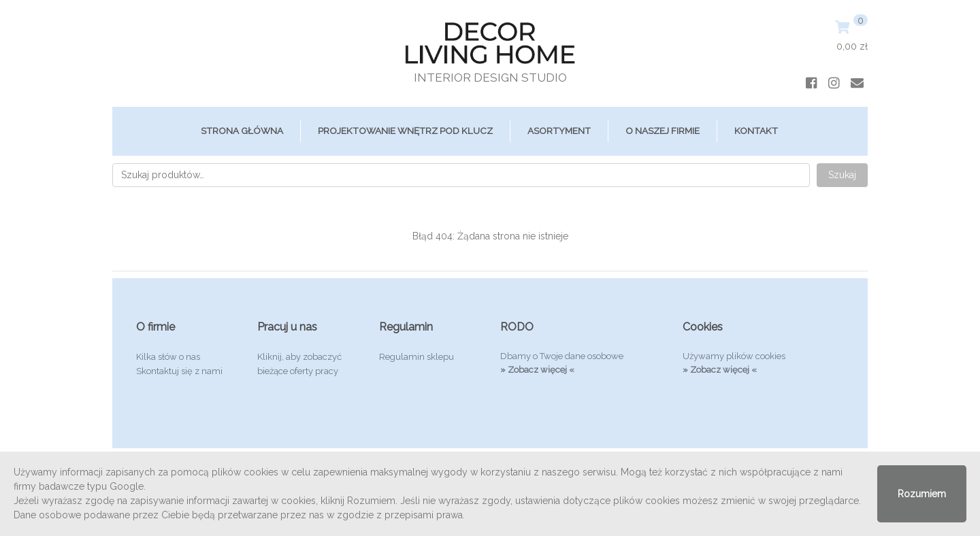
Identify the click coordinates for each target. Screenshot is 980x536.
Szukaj (842, 175)
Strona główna (242, 131)
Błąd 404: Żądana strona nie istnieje (490, 236)
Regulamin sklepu (416, 357)
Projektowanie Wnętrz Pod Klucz (405, 131)
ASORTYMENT (559, 131)
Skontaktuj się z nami (179, 371)
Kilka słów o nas (168, 357)
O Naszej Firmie (663, 131)
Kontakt (756, 131)
